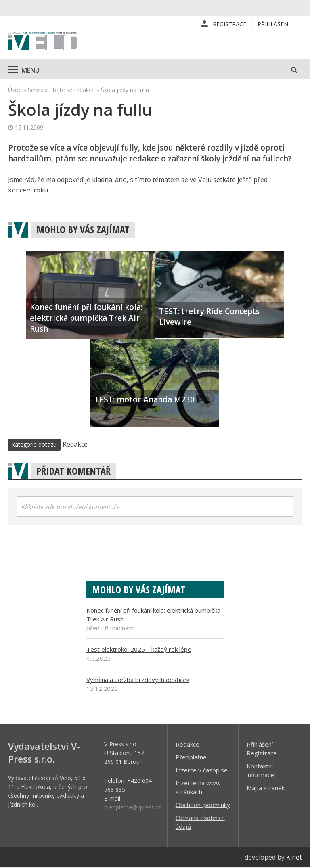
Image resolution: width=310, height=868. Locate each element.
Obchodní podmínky (203, 805)
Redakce (187, 745)
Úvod (15, 90)
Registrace (229, 24)
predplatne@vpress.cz (133, 808)
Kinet (294, 858)
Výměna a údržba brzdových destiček (138, 680)
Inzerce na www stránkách (198, 788)
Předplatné (191, 757)
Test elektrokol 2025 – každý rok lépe (139, 650)
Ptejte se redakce (72, 90)
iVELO (42, 42)
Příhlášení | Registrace (262, 749)
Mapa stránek (266, 788)
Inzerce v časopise (202, 770)
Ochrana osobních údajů (200, 822)
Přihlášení (274, 24)
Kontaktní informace (260, 771)
